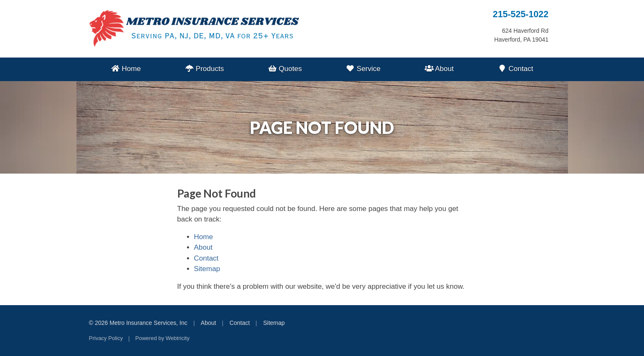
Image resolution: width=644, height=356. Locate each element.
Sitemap (207, 269)
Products (204, 69)
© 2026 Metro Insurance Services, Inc (138, 323)
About (439, 69)
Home (126, 69)
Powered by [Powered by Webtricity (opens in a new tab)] (162, 338)
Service (363, 69)
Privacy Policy (106, 338)
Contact (516, 69)
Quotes (285, 69)
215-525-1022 (520, 14)
